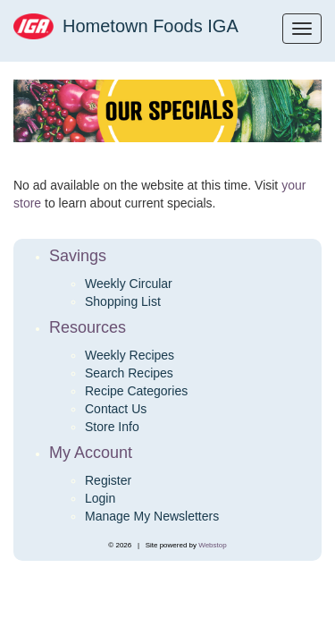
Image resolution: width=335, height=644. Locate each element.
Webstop (212, 545)
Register (108, 480)
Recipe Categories (136, 391)
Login (100, 498)
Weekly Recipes (130, 355)
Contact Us (116, 409)
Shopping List (123, 301)
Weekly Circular (129, 284)
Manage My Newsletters (152, 516)
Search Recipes (129, 373)
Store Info (112, 427)
